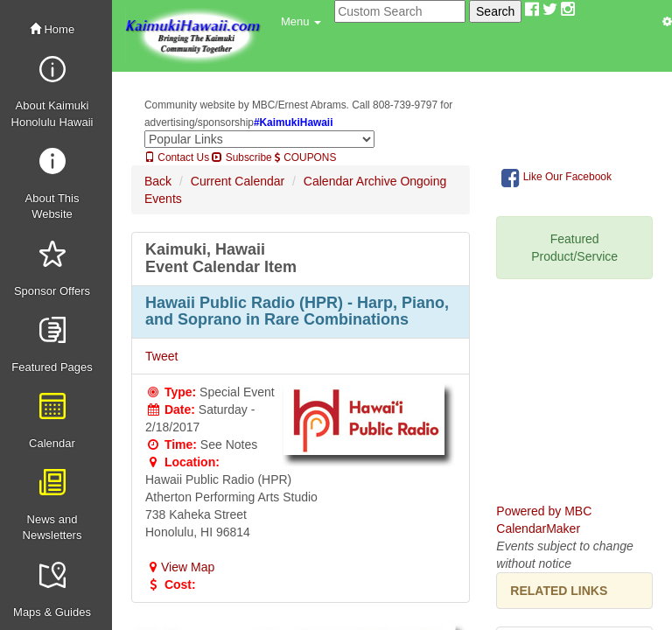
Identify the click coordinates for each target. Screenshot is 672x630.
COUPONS (305, 157)
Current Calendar (238, 181)
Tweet (161, 356)
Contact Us (177, 157)
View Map (180, 567)
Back (158, 181)
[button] (301, 22)
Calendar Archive (350, 181)
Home (52, 29)
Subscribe (241, 157)
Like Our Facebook (556, 178)
